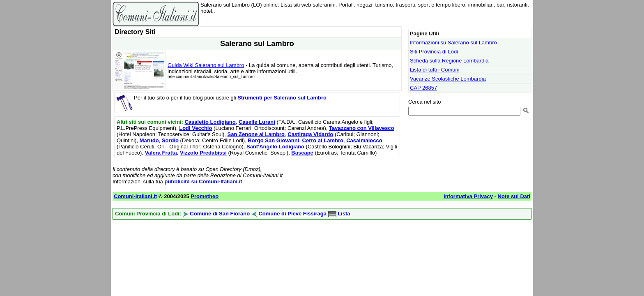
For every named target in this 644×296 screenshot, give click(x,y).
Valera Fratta (161, 153)
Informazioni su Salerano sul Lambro (453, 43)
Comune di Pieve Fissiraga (292, 214)
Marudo (149, 140)
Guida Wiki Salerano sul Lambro (206, 65)
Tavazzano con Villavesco (361, 128)
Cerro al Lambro (323, 140)
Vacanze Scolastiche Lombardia (448, 79)
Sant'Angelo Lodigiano (275, 147)
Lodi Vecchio (195, 128)
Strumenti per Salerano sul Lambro (282, 98)
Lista (344, 214)
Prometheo (205, 196)
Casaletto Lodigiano (210, 122)
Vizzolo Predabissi (203, 153)
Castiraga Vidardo (310, 134)
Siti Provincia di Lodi (434, 52)
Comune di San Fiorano (220, 214)
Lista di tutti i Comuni (435, 70)
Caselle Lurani (257, 122)
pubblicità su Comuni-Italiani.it (203, 182)
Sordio (170, 140)
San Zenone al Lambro (256, 134)
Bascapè (302, 153)
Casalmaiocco (364, 140)
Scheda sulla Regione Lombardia (449, 61)
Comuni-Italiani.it (135, 196)
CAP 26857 (423, 88)
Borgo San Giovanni (273, 140)
